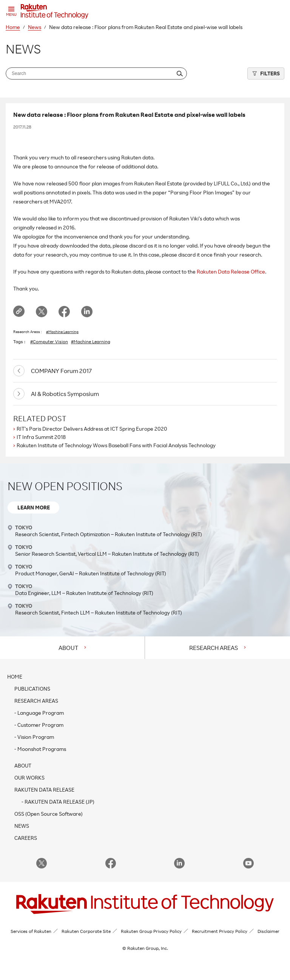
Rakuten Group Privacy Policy (151, 931)
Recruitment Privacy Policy (220, 931)
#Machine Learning (62, 332)
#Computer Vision (49, 342)
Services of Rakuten (31, 931)
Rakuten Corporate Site (86, 931)
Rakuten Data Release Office (231, 271)
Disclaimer (268, 931)
